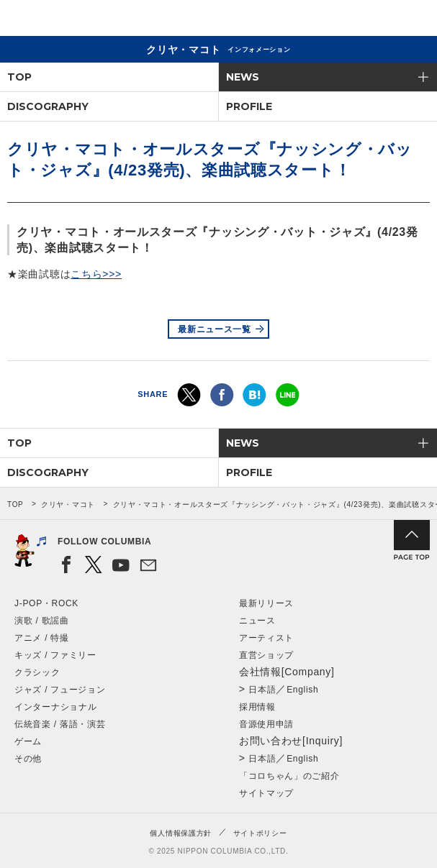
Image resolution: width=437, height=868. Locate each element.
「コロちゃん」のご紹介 (289, 776)
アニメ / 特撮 (42, 638)
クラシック (37, 672)
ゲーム (28, 741)
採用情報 (257, 707)
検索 (376, 20)
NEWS (243, 77)
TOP (19, 77)
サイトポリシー (260, 833)
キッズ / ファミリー (55, 655)
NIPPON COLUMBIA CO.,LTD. (79, 19)
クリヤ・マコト (68, 504)
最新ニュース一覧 (215, 329)
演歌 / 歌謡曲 (42, 621)
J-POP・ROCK (46, 603)
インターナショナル (55, 707)
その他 (28, 759)
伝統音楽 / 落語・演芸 (60, 724)
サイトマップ (266, 793)
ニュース (257, 621)
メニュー (414, 20)
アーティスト (266, 638)
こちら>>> (96, 274)
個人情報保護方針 (181, 833)
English (302, 690)
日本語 (262, 690)
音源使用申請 (266, 724)
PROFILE (249, 106)
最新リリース (266, 603)
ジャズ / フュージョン (60, 690)
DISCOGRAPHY (48, 106)
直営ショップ (266, 655)
